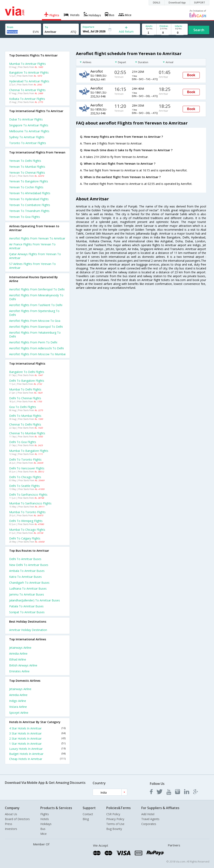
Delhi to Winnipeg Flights (26, 521)
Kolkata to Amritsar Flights (27, 99)
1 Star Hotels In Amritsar (37, 744)
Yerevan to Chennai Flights (27, 173)
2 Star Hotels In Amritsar (37, 738)
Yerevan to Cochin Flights (26, 187)
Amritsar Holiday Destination (28, 630)
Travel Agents (150, 819)
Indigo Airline (18, 701)
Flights (45, 814)
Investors (11, 829)
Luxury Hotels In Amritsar (37, 749)
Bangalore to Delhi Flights (27, 372)
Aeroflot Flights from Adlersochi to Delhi (36, 348)
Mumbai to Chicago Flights (27, 530)
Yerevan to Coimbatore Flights (30, 205)
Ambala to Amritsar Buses (27, 571)
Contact (88, 814)
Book (191, 75)
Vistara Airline (18, 707)
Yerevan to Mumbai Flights (27, 167)
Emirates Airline (19, 671)
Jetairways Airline (20, 648)
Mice (43, 834)
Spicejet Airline (19, 713)
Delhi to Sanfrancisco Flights (28, 495)
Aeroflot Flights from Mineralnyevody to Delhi (36, 297)
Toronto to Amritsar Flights (28, 143)
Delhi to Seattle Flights (24, 486)
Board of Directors (17, 819)
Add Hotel (148, 814)
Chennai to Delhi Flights (25, 424)
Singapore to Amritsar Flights (29, 125)
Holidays (46, 824)
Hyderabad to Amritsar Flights (29, 81)
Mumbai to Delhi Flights (25, 389)
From (10, 27)
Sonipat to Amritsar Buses (27, 612)
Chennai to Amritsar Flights (27, 90)
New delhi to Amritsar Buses (29, 565)
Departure (88, 27)
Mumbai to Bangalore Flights (29, 451)
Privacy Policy (115, 819)
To (46, 27)
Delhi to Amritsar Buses (25, 559)
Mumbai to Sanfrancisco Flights (30, 503)
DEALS (157, 3)
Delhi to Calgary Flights (25, 538)
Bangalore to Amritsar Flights (29, 72)
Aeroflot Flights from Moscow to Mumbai (37, 354)
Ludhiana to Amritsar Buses (28, 588)
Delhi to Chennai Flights (25, 398)
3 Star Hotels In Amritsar (37, 733)
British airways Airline (23, 665)
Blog (86, 819)
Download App (177, 3)
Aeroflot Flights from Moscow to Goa (35, 321)
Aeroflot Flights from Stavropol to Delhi (36, 327)
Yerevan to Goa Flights (25, 217)
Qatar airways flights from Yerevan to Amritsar (35, 256)
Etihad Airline (18, 659)
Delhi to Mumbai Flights (25, 416)
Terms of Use (115, 824)
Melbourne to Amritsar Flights (29, 131)
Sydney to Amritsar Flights (27, 137)
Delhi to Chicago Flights (25, 477)
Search (199, 30)
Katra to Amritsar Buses (25, 577)
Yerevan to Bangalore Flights (29, 181)
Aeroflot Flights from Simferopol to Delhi (37, 289)
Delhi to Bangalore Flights (27, 381)
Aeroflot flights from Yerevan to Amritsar (37, 238)
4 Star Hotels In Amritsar (37, 728)
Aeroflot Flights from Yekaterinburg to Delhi (35, 334)
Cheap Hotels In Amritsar (37, 759)
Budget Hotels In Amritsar (37, 754)
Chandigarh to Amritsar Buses (29, 583)
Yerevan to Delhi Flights (25, 161)
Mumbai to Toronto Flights (27, 512)
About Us (11, 814)
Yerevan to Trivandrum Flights (29, 211)
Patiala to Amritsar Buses (26, 606)
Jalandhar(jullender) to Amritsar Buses (35, 600)
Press (9, 824)
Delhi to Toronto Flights (25, 459)
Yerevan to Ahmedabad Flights (30, 193)
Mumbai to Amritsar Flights (27, 64)
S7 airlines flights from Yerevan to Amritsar (32, 266)
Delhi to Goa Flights (23, 442)
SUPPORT (200, 3)
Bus (43, 829)
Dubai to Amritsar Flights (26, 119)
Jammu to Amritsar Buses (27, 594)
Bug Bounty (114, 829)
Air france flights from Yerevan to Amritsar (32, 246)
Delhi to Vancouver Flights (27, 468)
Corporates (149, 824)
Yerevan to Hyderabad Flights (29, 199)
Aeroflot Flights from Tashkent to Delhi (36, 305)
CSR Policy (113, 814)
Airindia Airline (18, 653)
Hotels (45, 819)
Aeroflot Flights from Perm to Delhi (33, 342)
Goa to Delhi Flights (23, 407)
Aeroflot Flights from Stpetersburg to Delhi (34, 313)
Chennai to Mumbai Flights (27, 433)
